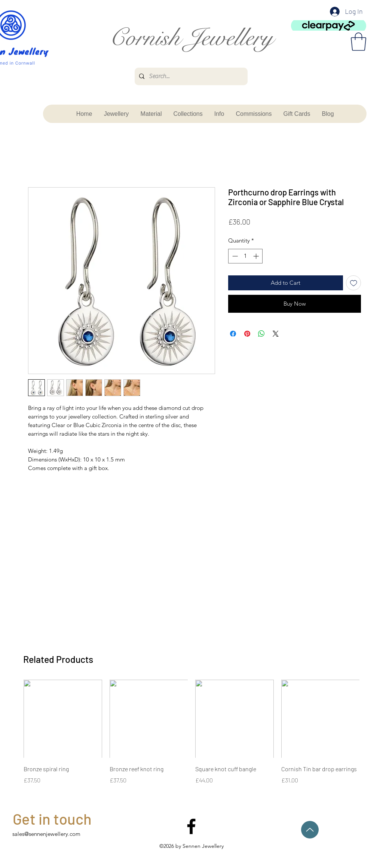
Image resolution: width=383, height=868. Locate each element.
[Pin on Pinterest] (247, 334)
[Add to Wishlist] (354, 283)
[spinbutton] (246, 256)
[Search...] (190, 76)
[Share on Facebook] (233, 334)
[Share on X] (276, 334)
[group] (191, 732)
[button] (359, 42)
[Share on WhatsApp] (261, 334)
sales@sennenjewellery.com (46, 834)
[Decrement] (234, 256)
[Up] (310, 830)
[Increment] (257, 256)
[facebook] (191, 826)
